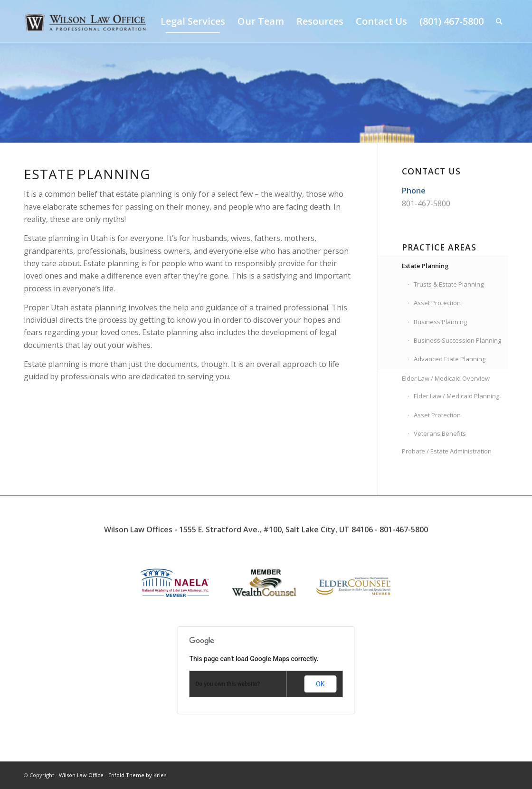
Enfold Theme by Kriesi (138, 775)
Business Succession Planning (457, 340)
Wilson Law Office (81, 775)
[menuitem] (193, 21)
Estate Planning (425, 266)
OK (320, 684)
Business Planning (440, 322)
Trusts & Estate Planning (449, 284)
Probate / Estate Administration (447, 451)
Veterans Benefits (440, 433)
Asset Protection (437, 303)
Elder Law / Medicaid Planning (456, 396)
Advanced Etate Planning (450, 359)
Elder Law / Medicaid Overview (446, 378)
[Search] (499, 21)
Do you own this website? (228, 684)
